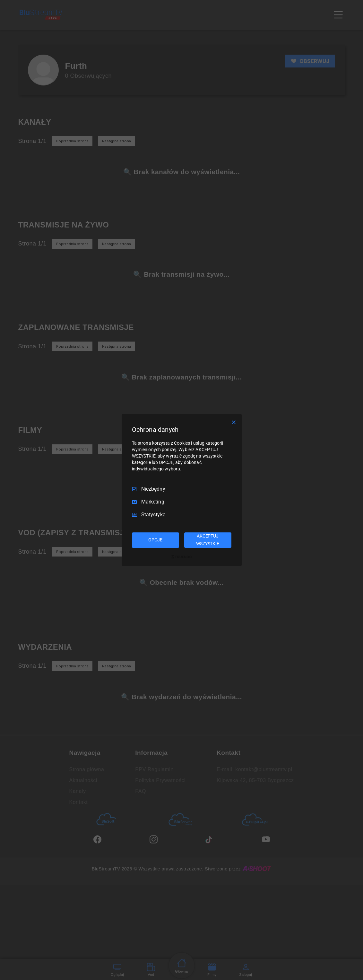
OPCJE (155, 540)
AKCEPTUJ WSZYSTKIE (208, 540)
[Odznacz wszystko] (234, 422)
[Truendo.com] (182, 557)
